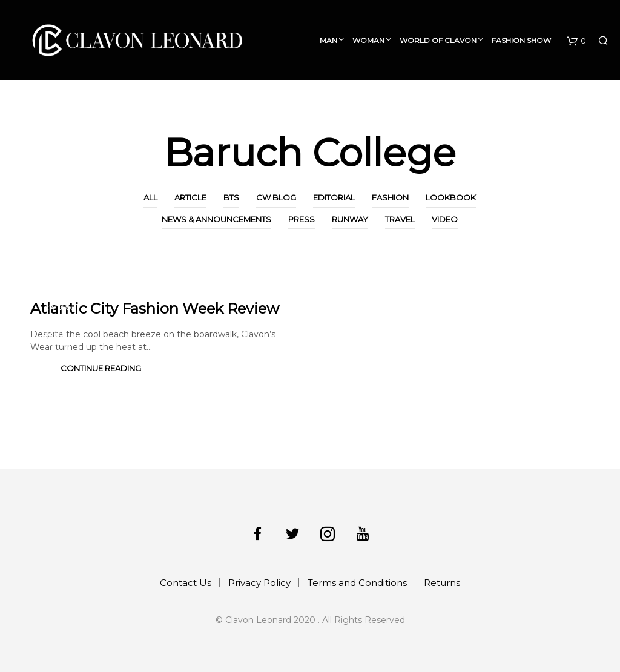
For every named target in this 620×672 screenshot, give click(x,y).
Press (302, 219)
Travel (400, 219)
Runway (350, 219)
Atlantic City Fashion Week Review (155, 308)
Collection (570, 102)
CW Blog (276, 197)
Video (445, 219)
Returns (442, 583)
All (150, 197)
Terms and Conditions (357, 583)
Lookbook (451, 197)
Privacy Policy (259, 583)
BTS (231, 197)
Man (328, 40)
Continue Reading (101, 368)
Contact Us (186, 583)
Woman (368, 40)
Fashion (390, 197)
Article (190, 197)
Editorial (334, 197)
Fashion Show (521, 40)
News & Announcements (216, 219)
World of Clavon (438, 40)
